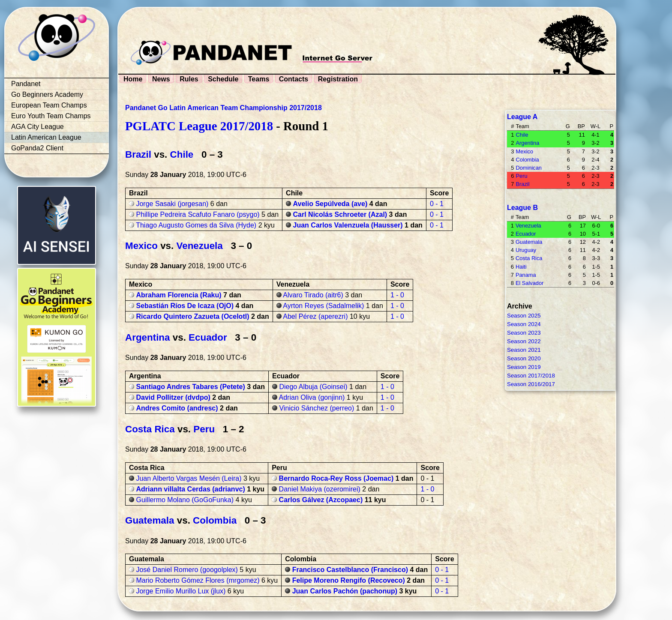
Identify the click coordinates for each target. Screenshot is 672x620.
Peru (204, 429)
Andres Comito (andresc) (177, 408)
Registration (338, 79)
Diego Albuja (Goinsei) (313, 387)
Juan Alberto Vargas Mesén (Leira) (189, 478)
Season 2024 (524, 324)
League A (522, 117)
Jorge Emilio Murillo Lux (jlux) (181, 591)
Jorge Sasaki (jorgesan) (172, 204)
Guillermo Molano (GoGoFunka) (185, 500)
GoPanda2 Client (37, 148)
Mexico (141, 246)
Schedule (223, 79)
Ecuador (208, 337)
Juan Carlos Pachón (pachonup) (345, 591)
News (161, 79)
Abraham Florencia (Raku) (178, 295)
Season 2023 (524, 333)
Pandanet (26, 84)
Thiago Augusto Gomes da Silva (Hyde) (196, 225)
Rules (189, 79)
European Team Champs (49, 105)
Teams (259, 79)
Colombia (215, 520)
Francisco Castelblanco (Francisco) (350, 570)
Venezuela (200, 246)
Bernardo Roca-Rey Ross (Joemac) (336, 478)
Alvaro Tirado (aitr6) (313, 295)
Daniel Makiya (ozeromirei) (320, 489)
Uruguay (526, 250)
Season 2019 (524, 367)
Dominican (528, 168)
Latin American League (46, 137)
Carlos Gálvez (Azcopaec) (321, 500)
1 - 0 (397, 295)
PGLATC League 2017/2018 (199, 126)
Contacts (294, 79)
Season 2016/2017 (531, 384)
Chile (182, 154)
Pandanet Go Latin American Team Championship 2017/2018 (223, 108)
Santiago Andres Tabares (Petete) (190, 387)
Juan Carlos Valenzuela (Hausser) (348, 225)
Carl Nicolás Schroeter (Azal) (340, 214)
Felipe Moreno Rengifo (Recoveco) (349, 580)
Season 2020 (524, 358)
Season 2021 (524, 350)
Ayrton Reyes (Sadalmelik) (323, 306)
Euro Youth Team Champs (51, 116)
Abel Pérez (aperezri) (315, 316)
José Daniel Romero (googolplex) (187, 570)
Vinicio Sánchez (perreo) (316, 408)
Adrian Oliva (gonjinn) (312, 397)
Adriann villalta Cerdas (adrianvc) (190, 489)
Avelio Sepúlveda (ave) (330, 204)
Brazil (138, 154)
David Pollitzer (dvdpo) (173, 397)
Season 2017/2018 (531, 376)
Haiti (521, 267)
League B (522, 208)
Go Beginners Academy (47, 94)
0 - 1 (437, 204)
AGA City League (37, 127)
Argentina (148, 337)
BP (581, 126)
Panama (526, 275)
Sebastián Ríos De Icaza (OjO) (185, 306)
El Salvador (529, 283)
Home (133, 79)
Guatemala (150, 520)
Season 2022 (524, 341)
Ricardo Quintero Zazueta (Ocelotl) (192, 316)
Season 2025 (524, 316)
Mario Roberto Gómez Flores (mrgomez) (198, 580)
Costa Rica (150, 429)
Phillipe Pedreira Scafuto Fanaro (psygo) (198, 214)
